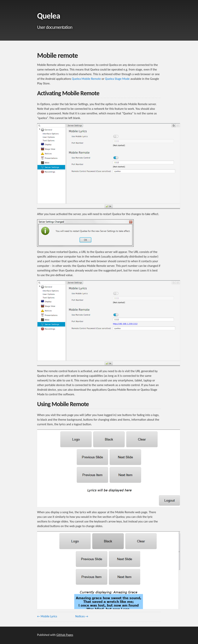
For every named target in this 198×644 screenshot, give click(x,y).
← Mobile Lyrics (47, 616)
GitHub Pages (65, 635)
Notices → (82, 616)
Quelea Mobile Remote (86, 79)
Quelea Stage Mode (117, 79)
